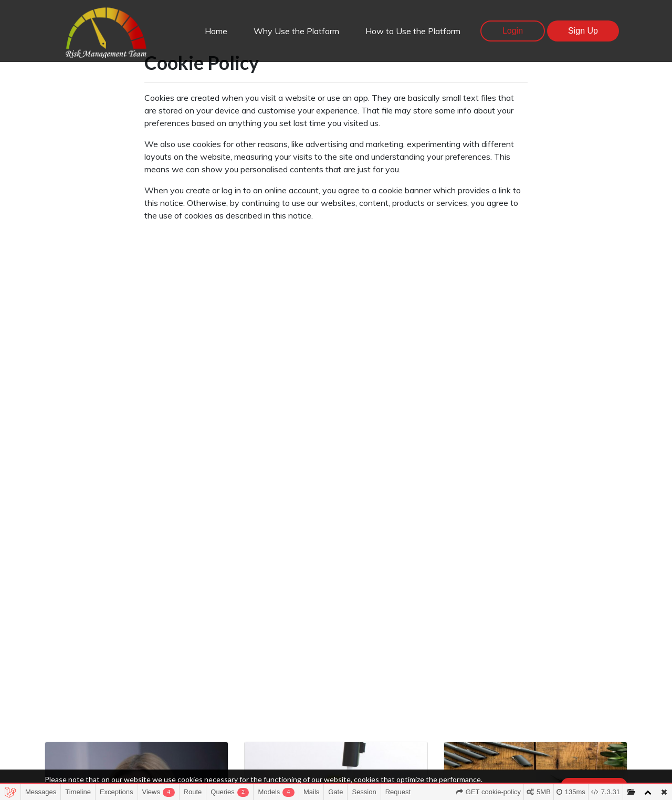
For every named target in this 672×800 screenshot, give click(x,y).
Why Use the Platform (296, 31)
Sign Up (583, 31)
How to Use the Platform (413, 31)
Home (216, 31)
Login (513, 31)
